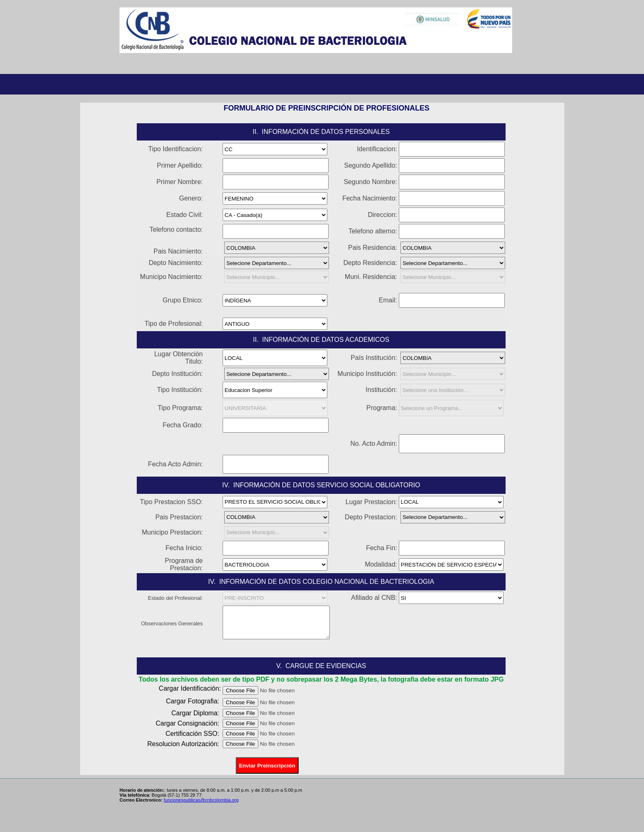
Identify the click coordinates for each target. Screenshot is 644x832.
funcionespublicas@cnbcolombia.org (201, 800)
